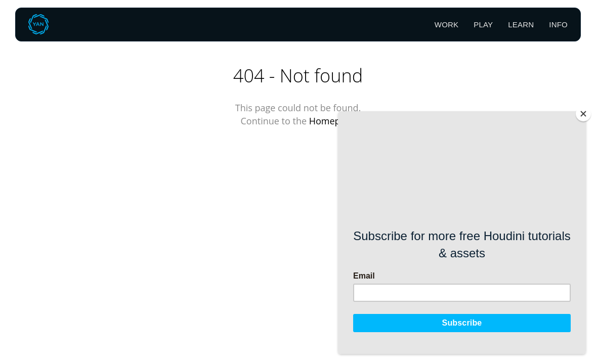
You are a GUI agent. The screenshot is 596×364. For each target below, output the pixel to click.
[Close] (583, 114)
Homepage (332, 121)
